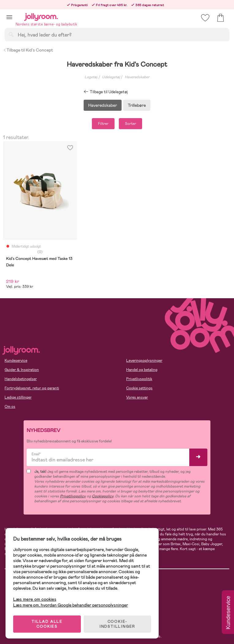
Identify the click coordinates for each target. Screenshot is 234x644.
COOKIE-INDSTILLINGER (118, 623)
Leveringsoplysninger (144, 361)
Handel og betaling (142, 370)
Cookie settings (139, 388)
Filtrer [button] (103, 124)
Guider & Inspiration (22, 370)
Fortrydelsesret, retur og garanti (32, 388)
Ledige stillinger (18, 397)
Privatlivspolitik (139, 379)
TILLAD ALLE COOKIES (48, 623)
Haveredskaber (137, 77)
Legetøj (91, 77)
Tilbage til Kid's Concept (28, 50)
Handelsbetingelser (21, 379)
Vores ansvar (137, 397)
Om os (10, 407)
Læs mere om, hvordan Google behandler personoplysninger (71, 604)
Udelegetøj (111, 77)
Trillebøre (137, 105)
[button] (9, 17)
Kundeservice (16, 361)
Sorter (130, 124)
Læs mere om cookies (35, 598)
